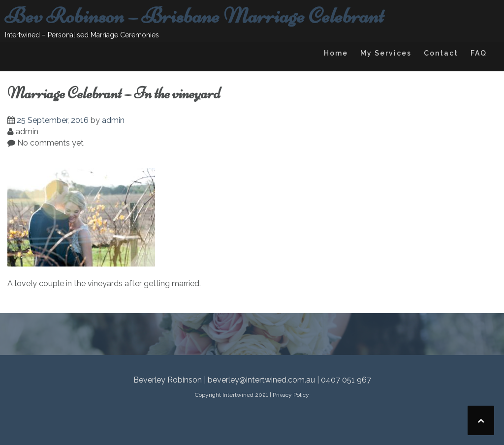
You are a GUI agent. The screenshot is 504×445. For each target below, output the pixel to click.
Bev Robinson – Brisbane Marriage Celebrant (194, 15)
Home (336, 53)
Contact (441, 53)
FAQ (479, 53)
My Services (386, 53)
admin (113, 120)
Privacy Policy (291, 395)
